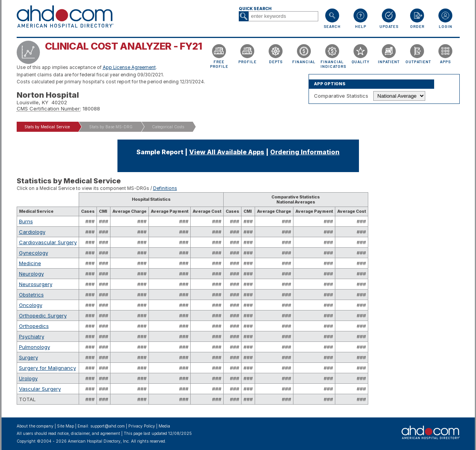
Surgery (28, 357)
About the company (35, 426)
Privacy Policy (142, 426)
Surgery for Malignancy (47, 368)
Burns (26, 221)
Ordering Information (305, 152)
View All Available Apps (227, 152)
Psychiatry (32, 336)
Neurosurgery (36, 284)
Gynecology (34, 253)
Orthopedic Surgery (43, 316)
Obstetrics (31, 295)
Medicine (30, 263)
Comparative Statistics (341, 96)
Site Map (66, 426)
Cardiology (32, 232)
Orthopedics (34, 326)
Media (164, 426)
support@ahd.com (108, 426)
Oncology (31, 305)
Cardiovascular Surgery (48, 242)
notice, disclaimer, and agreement (89, 434)
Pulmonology (34, 347)
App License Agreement (129, 67)
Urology (28, 378)
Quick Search (255, 9)
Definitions (165, 188)
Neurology (31, 274)
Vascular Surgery (40, 389)
